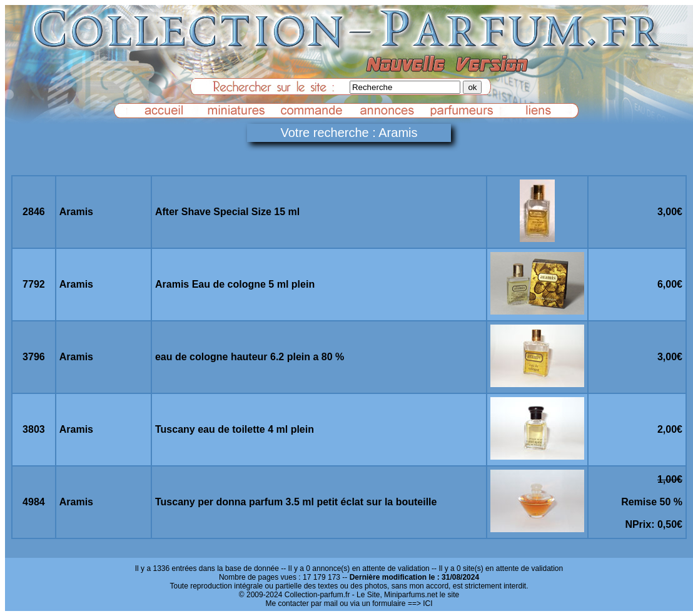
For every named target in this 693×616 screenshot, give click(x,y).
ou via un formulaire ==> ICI (386, 603)
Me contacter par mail (301, 603)
